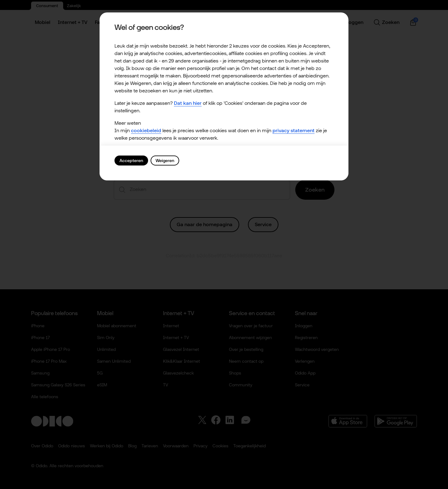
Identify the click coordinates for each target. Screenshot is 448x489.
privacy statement (294, 130)
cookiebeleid (146, 130)
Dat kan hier (188, 103)
